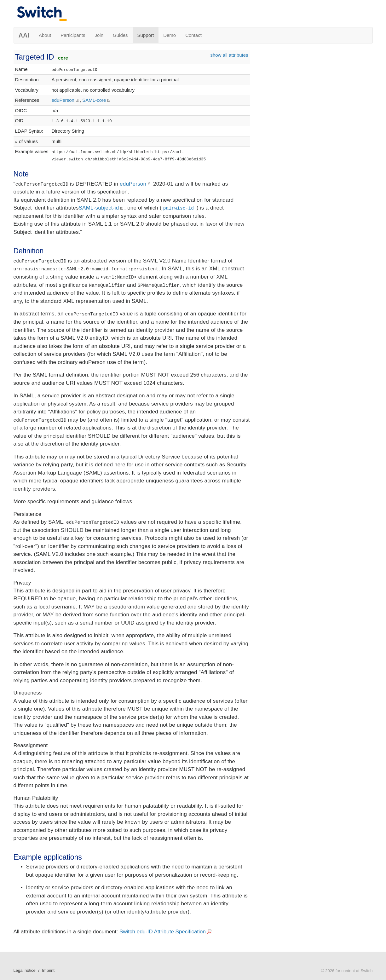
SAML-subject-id (99, 208)
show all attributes (229, 55)
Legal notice (25, 970)
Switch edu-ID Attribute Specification (163, 932)
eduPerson (63, 100)
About (45, 35)
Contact (193, 35)
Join (99, 35)
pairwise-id (179, 208)
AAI (24, 35)
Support (146, 35)
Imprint (48, 970)
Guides (120, 35)
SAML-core (94, 100)
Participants (73, 35)
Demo (170, 35)
